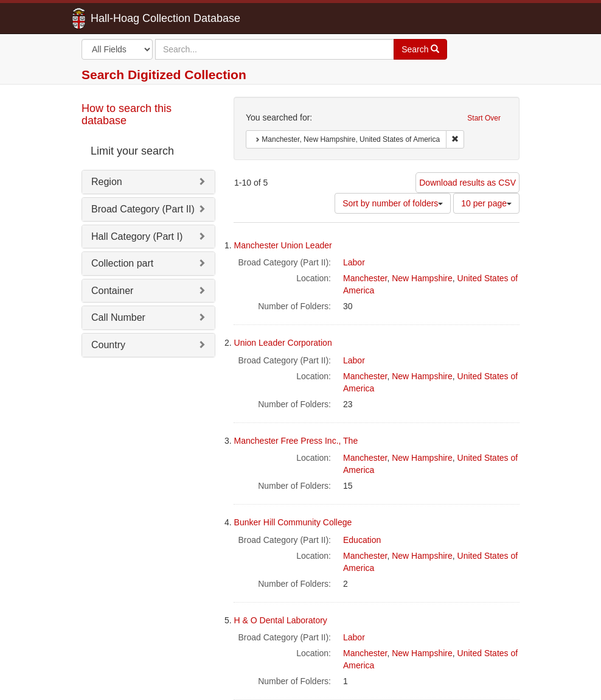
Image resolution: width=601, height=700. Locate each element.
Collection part (122, 263)
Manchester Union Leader (283, 245)
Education (362, 540)
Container (112, 291)
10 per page (486, 203)
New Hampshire (422, 278)
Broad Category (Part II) (143, 209)
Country (108, 345)
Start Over (484, 118)
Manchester (365, 278)
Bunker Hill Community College (293, 522)
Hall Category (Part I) (137, 236)
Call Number (118, 317)
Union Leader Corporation (283, 343)
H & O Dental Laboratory (281, 620)
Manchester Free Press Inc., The (296, 441)
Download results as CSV (467, 183)
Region (107, 182)
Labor (354, 262)
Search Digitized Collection (164, 75)
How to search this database (127, 114)
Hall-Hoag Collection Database (127, 18)
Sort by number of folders (393, 203)
